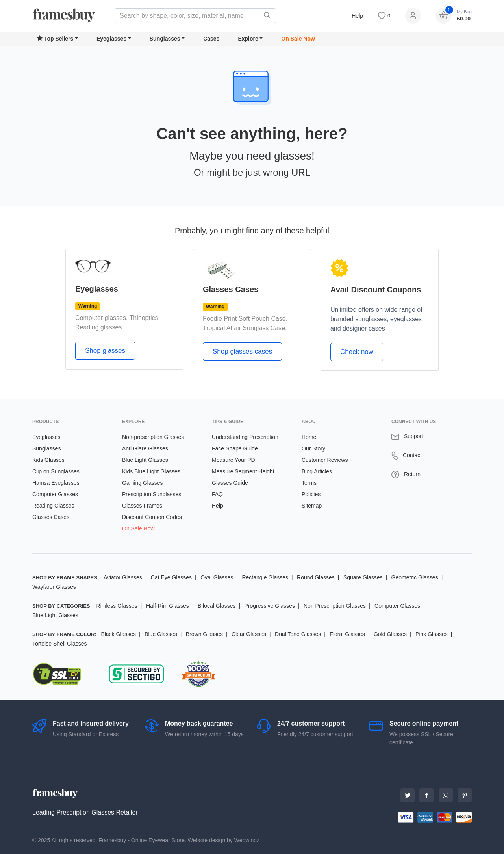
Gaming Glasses (142, 483)
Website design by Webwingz (224, 840)
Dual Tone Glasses (298, 634)
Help (357, 16)
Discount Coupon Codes (152, 517)
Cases (211, 39)
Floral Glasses (347, 634)
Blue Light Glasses (145, 460)
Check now (357, 352)
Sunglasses (165, 39)
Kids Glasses (48, 460)
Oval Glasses (217, 577)
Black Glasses (118, 634)
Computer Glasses (55, 494)
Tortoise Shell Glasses (60, 644)
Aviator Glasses (123, 577)
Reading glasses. (99, 327)
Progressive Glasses (270, 606)
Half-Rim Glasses (168, 606)
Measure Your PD (233, 460)
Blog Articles (317, 471)
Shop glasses (105, 351)
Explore (248, 39)
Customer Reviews (325, 460)
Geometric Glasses (415, 577)
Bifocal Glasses (217, 606)
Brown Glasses (204, 634)
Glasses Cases (51, 517)
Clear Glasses (249, 634)
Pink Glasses (432, 634)
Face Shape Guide (235, 448)
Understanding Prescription (245, 437)
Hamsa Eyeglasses (56, 483)
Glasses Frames (142, 506)
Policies (311, 494)
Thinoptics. (145, 318)
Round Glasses (316, 577)
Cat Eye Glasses (171, 577)
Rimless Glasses (117, 606)
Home (309, 437)
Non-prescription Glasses (153, 437)
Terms (309, 483)
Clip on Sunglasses (56, 471)
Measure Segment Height (243, 471)
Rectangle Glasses (265, 577)
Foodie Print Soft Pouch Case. (245, 319)
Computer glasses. (101, 318)
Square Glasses (363, 577)
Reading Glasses (53, 506)
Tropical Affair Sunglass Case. (245, 328)
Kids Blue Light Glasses (151, 471)
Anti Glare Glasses (145, 448)
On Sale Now (298, 39)
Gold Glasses (390, 634)
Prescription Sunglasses (152, 494)
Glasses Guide (230, 483)
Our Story (313, 448)
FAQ (217, 494)
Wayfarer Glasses (54, 587)
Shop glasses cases (242, 351)
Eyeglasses (111, 39)
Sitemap (312, 506)
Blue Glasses (161, 634)
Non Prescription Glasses (335, 606)
